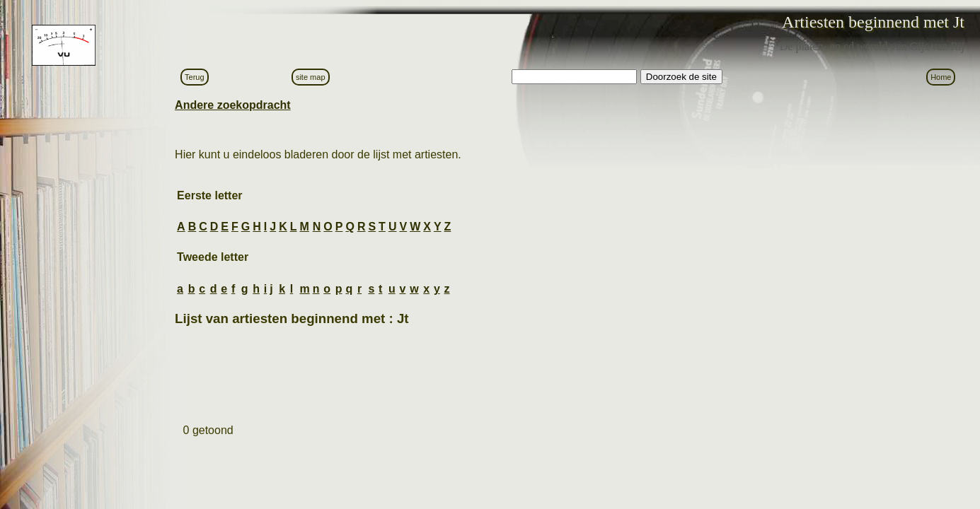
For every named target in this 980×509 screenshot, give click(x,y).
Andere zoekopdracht (233, 105)
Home (941, 77)
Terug (195, 77)
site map (311, 77)
